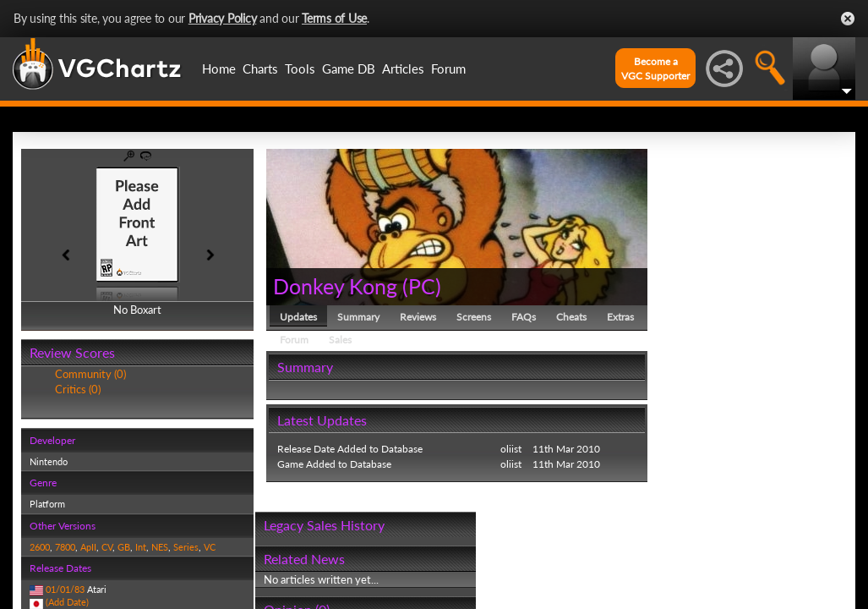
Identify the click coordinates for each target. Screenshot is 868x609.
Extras (620, 317)
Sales (340, 340)
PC (422, 286)
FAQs (524, 317)
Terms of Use (334, 18)
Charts (260, 69)
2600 (40, 547)
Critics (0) (78, 389)
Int (141, 547)
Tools (300, 69)
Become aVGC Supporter (655, 69)
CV (107, 547)
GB (124, 547)
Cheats (571, 317)
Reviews (418, 317)
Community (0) (90, 374)
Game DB (349, 69)
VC (210, 547)
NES (160, 547)
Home (219, 69)
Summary (358, 317)
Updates (298, 317)
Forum (448, 69)
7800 (65, 547)
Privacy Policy (223, 18)
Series (186, 547)
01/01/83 (65, 589)
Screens (474, 317)
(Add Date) (67, 602)
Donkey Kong (335, 286)
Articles (403, 69)
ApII (88, 547)
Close (848, 19)
